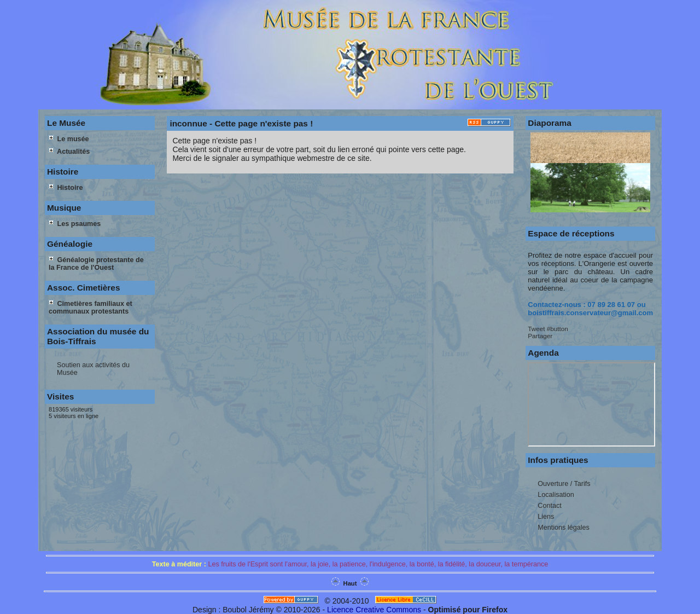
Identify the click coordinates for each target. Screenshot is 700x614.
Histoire (66, 188)
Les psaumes (75, 224)
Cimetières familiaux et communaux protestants (91, 308)
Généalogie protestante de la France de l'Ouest (96, 264)
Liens (546, 517)
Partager (540, 336)
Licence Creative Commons (374, 610)
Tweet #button (548, 329)
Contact (549, 506)
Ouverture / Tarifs (564, 484)
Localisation (556, 495)
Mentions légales (564, 528)
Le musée (69, 139)
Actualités (69, 152)
